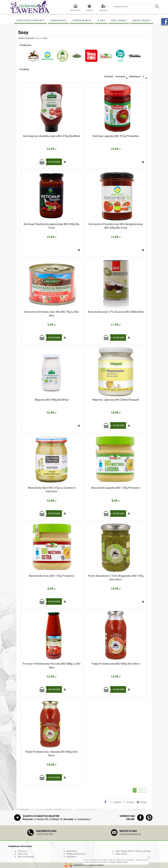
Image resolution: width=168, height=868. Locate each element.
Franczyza (22, 851)
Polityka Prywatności (76, 854)
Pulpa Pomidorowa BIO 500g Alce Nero (116, 664)
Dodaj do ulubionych (65, 162)
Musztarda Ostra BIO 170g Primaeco (52, 576)
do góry (131, 802)
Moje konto (103, 10)
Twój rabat (119, 20)
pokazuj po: (138, 76)
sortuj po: (116, 76)
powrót (117, 802)
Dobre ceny (23, 854)
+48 (45, 834)
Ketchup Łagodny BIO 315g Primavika (116, 136)
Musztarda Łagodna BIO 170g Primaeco (116, 488)
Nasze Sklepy (142, 20)
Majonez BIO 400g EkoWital (52, 400)
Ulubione (89, 10)
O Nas (101, 20)
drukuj (143, 802)
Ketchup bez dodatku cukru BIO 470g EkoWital (52, 136)
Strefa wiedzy (82, 20)
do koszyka (54, 162)
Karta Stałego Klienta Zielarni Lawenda (133, 851)
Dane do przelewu (26, 857)
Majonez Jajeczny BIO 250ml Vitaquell (116, 400)
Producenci (58, 20)
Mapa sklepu (121, 854)
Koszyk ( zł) (75, 10)
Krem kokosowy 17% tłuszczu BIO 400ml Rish (116, 312)
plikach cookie (122, 862)
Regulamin (72, 857)
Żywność (39, 38)
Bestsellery (72, 851)
